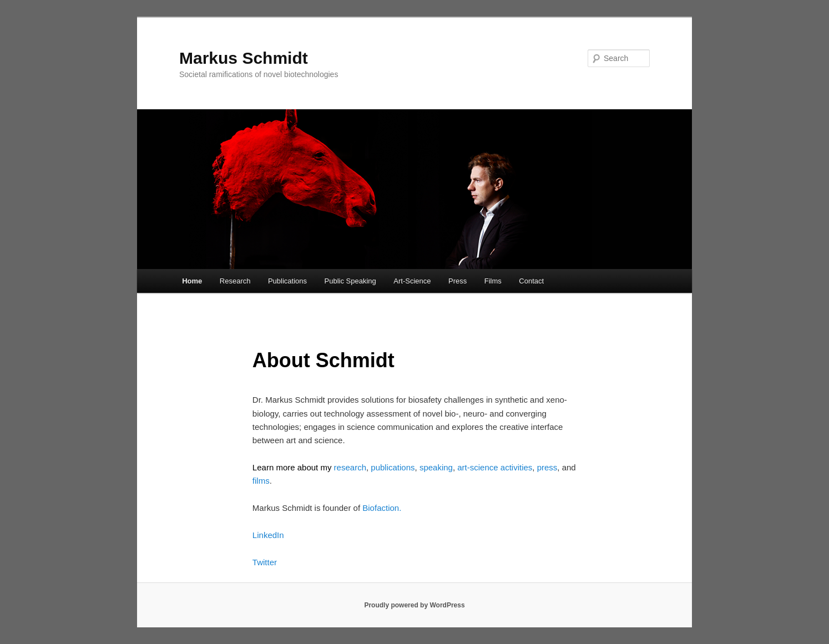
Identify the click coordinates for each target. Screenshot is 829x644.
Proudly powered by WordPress (414, 605)
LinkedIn (268, 535)
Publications (287, 281)
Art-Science (412, 281)
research (350, 467)
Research (235, 281)
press (547, 467)
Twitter (265, 562)
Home (192, 281)
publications (391, 467)
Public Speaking (350, 281)
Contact (531, 281)
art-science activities (495, 467)
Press (458, 281)
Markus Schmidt (244, 58)
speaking (436, 467)
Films (493, 281)
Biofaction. (382, 508)
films (261, 481)
